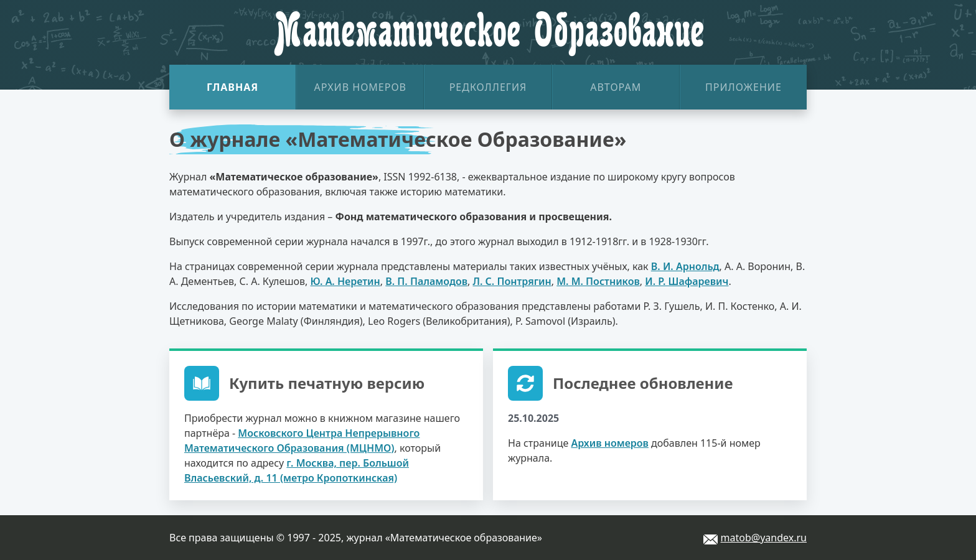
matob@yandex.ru (764, 538)
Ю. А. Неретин (345, 281)
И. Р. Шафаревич (687, 281)
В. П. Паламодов (426, 281)
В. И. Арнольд (685, 266)
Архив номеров (360, 87)
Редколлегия (488, 87)
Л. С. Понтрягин (512, 281)
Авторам (616, 87)
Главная (232, 87)
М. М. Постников (598, 281)
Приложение (744, 87)
